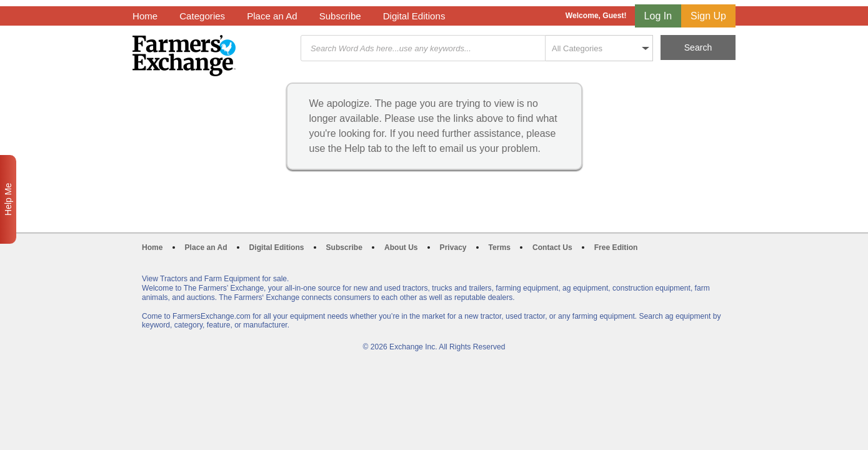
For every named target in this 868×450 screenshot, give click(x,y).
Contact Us (552, 247)
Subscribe (340, 16)
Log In (658, 16)
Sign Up (708, 16)
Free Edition (616, 247)
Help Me (8, 199)
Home (145, 16)
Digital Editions (414, 16)
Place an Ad (272, 16)
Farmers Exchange (184, 56)
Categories (202, 16)
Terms (500, 247)
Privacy (453, 247)
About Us (401, 247)
